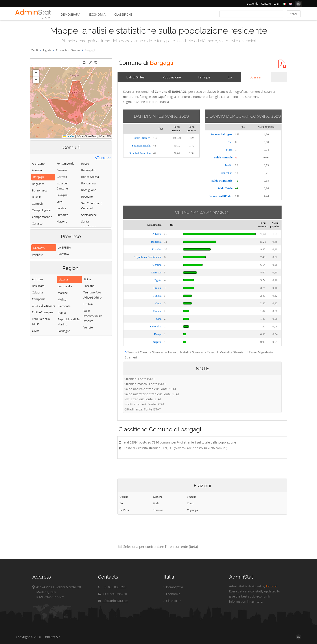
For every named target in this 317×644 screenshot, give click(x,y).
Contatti (266, 4)
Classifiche (123, 14)
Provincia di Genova (68, 50)
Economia (97, 14)
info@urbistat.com (113, 601)
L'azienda (253, 4)
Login (277, 4)
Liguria (47, 50)
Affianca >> (103, 158)
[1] (162, 447)
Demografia (71, 14)
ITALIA (35, 50)
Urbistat (272, 586)
